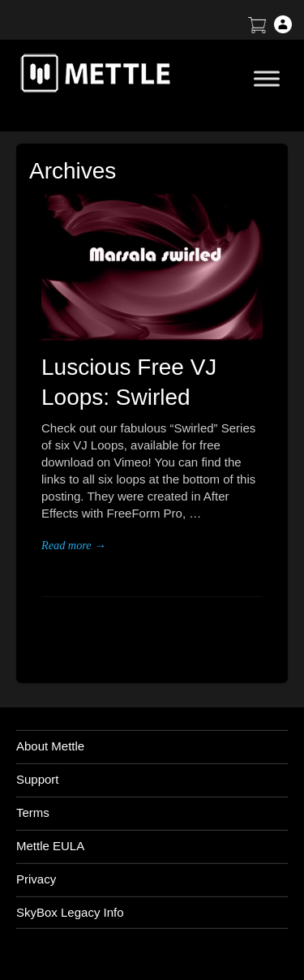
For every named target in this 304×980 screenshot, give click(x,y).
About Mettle (50, 746)
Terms (33, 812)
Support (38, 779)
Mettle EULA (50, 846)
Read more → (73, 545)
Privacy (36, 879)
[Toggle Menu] (267, 78)
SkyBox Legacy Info (70, 912)
